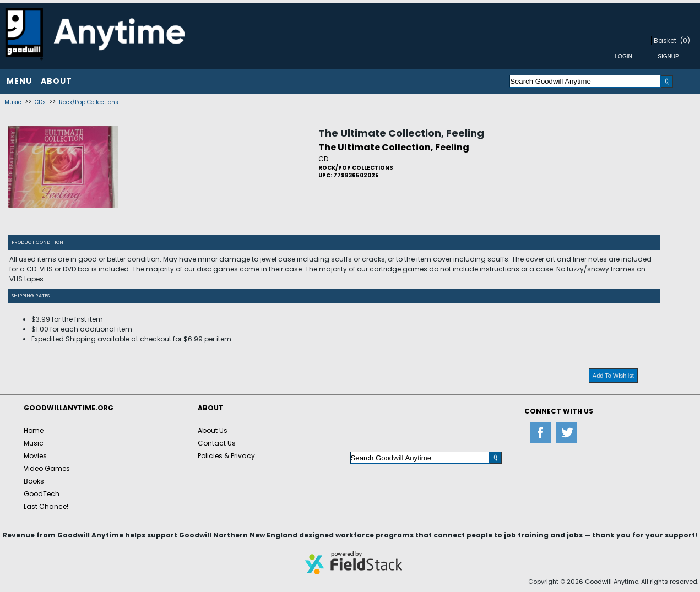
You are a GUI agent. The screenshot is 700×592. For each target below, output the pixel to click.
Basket (665, 40)
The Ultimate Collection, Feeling (401, 133)
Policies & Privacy (226, 456)
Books (34, 481)
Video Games (47, 468)
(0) (685, 40)
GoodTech (42, 494)
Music (13, 102)
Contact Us (217, 443)
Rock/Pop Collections (89, 102)
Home (34, 430)
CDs (40, 102)
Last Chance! (46, 506)
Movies (35, 456)
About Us (213, 430)
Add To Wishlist (613, 376)
